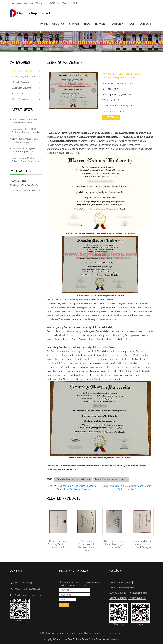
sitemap (115, 639)
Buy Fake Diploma (55, 633)
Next (94, 90)
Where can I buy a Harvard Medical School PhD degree (142, 544)
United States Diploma (23, 71)
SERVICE (100, 24)
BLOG (87, 24)
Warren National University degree (111, 479)
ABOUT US (58, 24)
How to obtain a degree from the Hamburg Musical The (26, 150)
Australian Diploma (22, 88)
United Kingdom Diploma (25, 77)
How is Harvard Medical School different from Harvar (26, 160)
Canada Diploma (21, 82)
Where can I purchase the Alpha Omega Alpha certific (114, 544)
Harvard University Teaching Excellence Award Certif (58, 544)
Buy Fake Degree (93, 633)
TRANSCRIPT (117, 24)
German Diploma (21, 94)
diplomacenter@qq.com (23, 3)
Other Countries (20, 99)
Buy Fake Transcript (74, 633)
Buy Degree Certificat (112, 633)
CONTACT (145, 24)
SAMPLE (74, 24)
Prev (53, 90)
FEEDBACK (111, 117)
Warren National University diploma (73, 479)
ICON (132, 24)
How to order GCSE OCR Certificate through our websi (26, 131)
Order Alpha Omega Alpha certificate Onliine (25, 140)
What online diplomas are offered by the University (24, 121)
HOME (44, 24)
